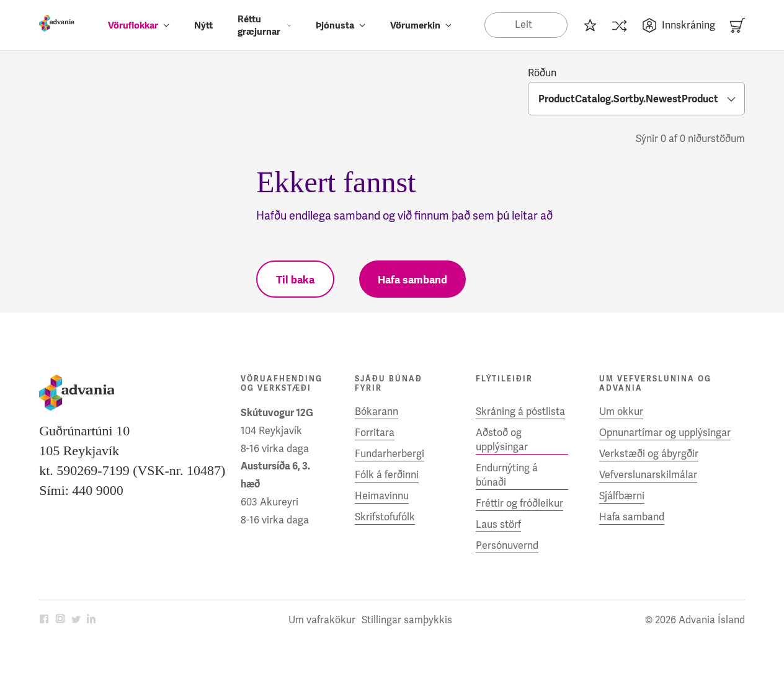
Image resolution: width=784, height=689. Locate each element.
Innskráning (679, 25)
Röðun (542, 73)
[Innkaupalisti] (590, 25)
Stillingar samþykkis (407, 620)
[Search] (526, 25)
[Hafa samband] (412, 279)
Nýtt (203, 25)
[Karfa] (737, 25)
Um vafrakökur (322, 620)
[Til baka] (295, 279)
